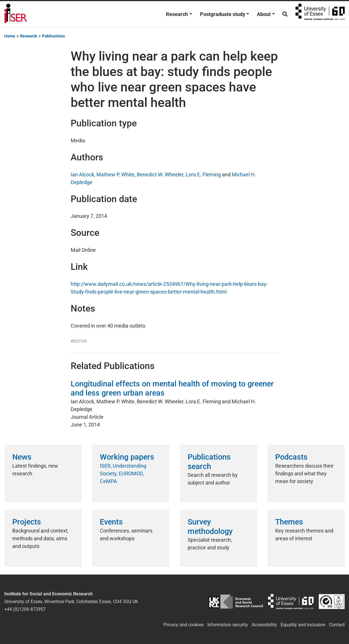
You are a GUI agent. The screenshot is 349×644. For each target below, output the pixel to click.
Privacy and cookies (184, 625)
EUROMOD (131, 473)
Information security (228, 625)
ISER (105, 466)
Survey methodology (210, 527)
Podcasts (291, 457)
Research (177, 14)
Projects (27, 522)
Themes (289, 522)
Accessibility (264, 625)
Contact (337, 625)
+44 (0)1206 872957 (25, 609)
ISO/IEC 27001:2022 (332, 602)
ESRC (236, 602)
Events (111, 522)
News (22, 457)
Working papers (127, 457)
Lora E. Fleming (203, 175)
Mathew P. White (115, 175)
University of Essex (320, 14)
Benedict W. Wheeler (160, 175)
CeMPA (108, 481)
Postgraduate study (223, 14)
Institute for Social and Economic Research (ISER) (16, 14)
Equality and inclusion (303, 625)
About (264, 14)
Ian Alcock (82, 175)
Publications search (209, 462)
